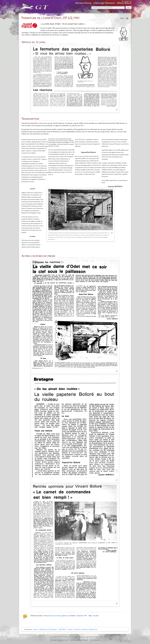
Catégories (28, 629)
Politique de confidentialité (59, 640)
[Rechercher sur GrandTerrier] (108, 8)
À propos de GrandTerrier (79, 640)
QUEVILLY (63, 629)
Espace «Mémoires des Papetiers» (45, 629)
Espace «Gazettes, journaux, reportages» (83, 629)
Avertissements (95, 640)
